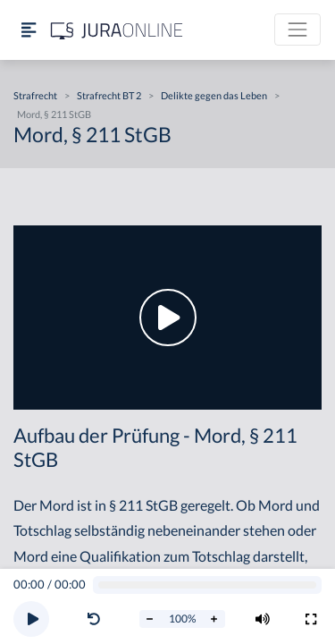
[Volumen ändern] (263, 619)
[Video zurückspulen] (94, 619)
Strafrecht (35, 95)
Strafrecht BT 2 (109, 95)
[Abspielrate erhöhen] (214, 619)
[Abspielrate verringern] (150, 619)
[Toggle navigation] (297, 30)
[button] (97, 619)
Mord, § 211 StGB (54, 114)
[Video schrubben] (208, 585)
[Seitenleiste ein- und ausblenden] (29, 30)
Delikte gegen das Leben (214, 95)
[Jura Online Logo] (117, 30)
